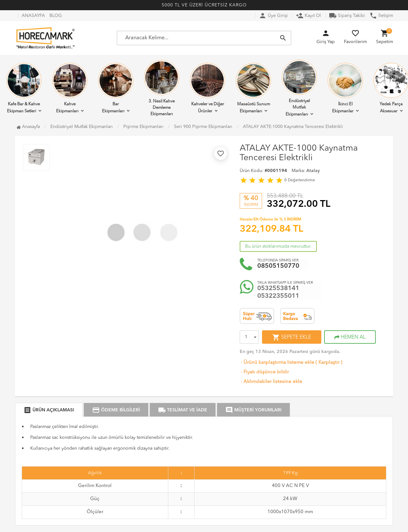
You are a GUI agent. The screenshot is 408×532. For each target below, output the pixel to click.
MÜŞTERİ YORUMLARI (253, 410)
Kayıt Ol (308, 16)
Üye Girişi (273, 16)
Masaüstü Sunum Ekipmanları (253, 88)
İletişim (381, 16)
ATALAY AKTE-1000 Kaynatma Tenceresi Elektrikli (293, 127)
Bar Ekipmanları (116, 88)
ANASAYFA (33, 16)
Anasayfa (28, 127)
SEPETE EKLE (292, 337)
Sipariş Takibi (347, 16)
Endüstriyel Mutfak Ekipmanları (299, 88)
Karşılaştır (329, 363)
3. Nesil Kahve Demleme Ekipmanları (162, 88)
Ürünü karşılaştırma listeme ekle (277, 363)
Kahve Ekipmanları (70, 88)
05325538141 (278, 288)
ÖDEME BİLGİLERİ (116, 410)
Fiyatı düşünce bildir (264, 372)
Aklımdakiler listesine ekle (271, 382)
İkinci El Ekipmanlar (345, 88)
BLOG (56, 16)
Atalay (313, 171)
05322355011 (278, 296)
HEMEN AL (350, 337)
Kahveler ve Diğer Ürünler (208, 88)
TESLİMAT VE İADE (183, 410)
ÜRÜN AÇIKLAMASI (49, 410)
